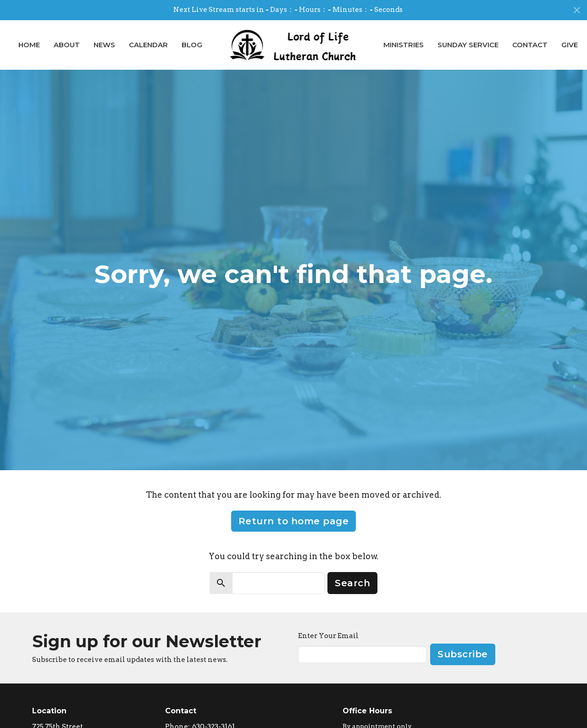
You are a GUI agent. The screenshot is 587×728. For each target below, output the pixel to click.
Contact (530, 45)
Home (29, 45)
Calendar (148, 45)
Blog (192, 45)
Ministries (404, 45)
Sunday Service (468, 45)
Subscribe (463, 654)
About (67, 45)
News (104, 45)
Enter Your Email (328, 636)
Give (570, 45)
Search (352, 583)
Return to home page (294, 521)
